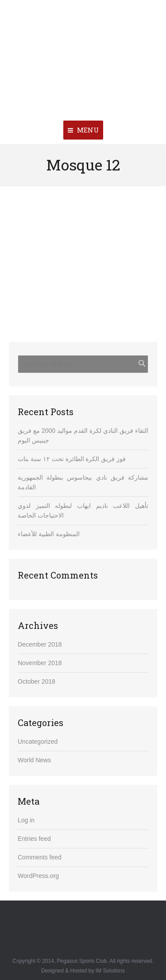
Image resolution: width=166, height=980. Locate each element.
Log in (26, 820)
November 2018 (40, 663)
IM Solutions (110, 971)
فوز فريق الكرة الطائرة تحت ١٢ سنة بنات (72, 459)
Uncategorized (38, 742)
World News (34, 760)
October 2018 (37, 681)
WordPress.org (38, 876)
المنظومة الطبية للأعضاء (49, 534)
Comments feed (40, 857)
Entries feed (34, 839)
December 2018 (40, 644)
